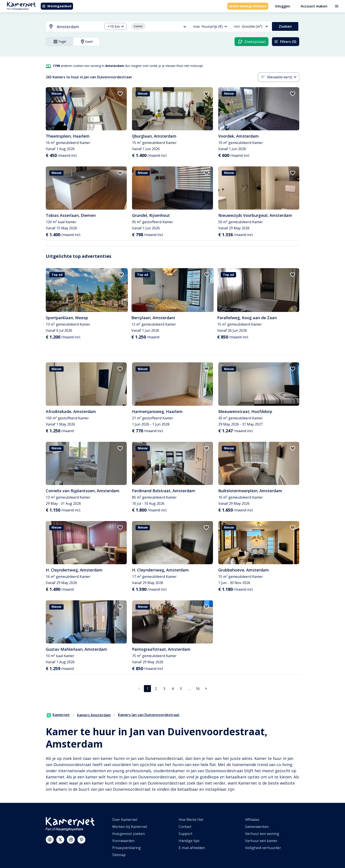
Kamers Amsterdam (94, 715)
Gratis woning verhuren (248, 6)
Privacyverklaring (127, 848)
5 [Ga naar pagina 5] (181, 689)
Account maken (314, 6)
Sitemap (119, 855)
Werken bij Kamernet (130, 827)
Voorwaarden (123, 841)
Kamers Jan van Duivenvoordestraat (149, 715)
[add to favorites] (120, 94)
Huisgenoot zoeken (128, 834)
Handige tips (189, 841)
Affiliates (252, 820)
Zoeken (285, 26)
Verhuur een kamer (261, 841)
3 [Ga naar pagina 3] (164, 689)
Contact (185, 827)
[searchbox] (78, 27)
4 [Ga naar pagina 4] (173, 689)
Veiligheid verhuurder (263, 848)
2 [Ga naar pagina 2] (156, 689)
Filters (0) (285, 42)
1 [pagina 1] (148, 689)
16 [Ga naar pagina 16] (198, 689)
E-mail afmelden (192, 848)
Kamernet (58, 715)
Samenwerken (257, 827)
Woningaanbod (57, 6)
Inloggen (283, 6)
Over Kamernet (125, 820)
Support (185, 834)
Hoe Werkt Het (191, 820)
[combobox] (72, 27)
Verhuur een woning (262, 834)
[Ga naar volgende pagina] (206, 689)
